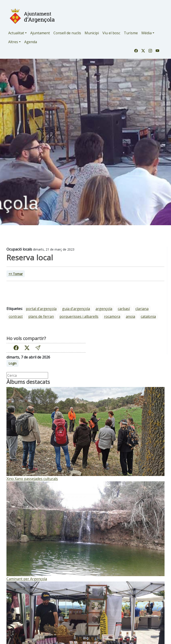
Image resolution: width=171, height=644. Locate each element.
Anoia (130, 316)
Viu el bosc (111, 33)
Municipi (92, 33)
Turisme (131, 33)
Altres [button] (13, 42)
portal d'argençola (41, 309)
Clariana (142, 309)
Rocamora (112, 316)
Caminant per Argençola (27, 579)
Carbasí (124, 309)
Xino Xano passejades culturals (32, 479)
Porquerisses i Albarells (79, 316)
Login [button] (12, 363)
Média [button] (147, 33)
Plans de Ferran (41, 316)
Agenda (31, 42)
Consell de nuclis (67, 33)
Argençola (104, 309)
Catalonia (148, 316)
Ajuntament (40, 33)
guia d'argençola (76, 309)
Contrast (16, 316)
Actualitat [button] (16, 33)
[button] (38, 348)
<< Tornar (16, 274)
